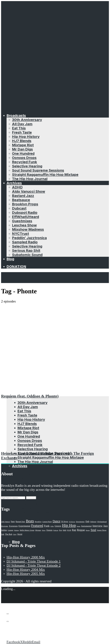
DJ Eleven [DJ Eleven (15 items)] (72, 522)
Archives (14, 183)
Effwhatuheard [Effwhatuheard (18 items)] (102, 522)
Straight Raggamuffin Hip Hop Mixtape (45, 175)
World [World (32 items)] (20, 534)
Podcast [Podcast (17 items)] (56, 530)
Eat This (19, 128)
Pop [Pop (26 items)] (60, 530)
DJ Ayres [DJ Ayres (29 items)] (65, 522)
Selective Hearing (27, 166)
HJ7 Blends (22, 141)
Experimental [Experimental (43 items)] (24, 526)
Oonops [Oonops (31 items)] (49, 530)
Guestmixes (22, 221)
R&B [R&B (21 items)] (65, 530)
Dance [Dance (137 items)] (56, 521)
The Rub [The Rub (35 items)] (9, 534)
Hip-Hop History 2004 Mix (26, 570)
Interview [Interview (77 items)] (98, 526)
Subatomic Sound (27, 255)
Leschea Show (24, 225)
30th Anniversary (27, 120)
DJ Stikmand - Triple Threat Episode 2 (34, 565)
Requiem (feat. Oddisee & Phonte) (30, 396)
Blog (10, 259)
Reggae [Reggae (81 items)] (81, 530)
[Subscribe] (8, 614)
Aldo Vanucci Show (29, 191)
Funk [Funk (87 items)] (47, 526)
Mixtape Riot (23, 145)
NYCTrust (20, 234)
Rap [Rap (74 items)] (74, 530)
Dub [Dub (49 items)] (87, 521)
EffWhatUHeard (25, 217)
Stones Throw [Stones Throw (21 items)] (102, 530)
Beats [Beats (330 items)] (30, 521)
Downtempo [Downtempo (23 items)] (80, 522)
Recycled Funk (24, 162)
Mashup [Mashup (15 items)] (16, 530)
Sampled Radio (25, 242)
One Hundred (23, 153)
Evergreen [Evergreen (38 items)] (13, 526)
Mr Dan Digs (22, 149)
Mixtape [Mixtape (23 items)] (38, 530)
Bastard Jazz (23, 196)
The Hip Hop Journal (30, 179)
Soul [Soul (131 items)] (93, 530)
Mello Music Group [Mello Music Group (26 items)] (27, 530)
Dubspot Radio (25, 212)
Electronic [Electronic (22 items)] (5, 526)
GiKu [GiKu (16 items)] (52, 526)
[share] (8, 621)
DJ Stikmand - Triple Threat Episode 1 (34, 561)
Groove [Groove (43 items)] (58, 526)
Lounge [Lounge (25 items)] (10, 530)
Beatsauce (21, 200)
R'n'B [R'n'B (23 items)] (69, 530)
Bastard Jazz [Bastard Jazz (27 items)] (20, 522)
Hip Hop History (26, 137)
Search (31, 498)
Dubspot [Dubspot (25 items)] (93, 522)
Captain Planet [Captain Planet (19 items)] (47, 522)
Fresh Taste (22, 132)
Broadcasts (16, 115)
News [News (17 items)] (44, 530)
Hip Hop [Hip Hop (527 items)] (69, 525)
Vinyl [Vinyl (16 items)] (15, 534)
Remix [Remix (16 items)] (88, 530)
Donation (16, 266)
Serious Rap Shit (26, 250)
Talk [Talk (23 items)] (3, 534)
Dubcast (19, 208)
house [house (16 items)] (79, 526)
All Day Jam (22, 124)
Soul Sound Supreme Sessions (38, 170)
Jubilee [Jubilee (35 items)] (4, 530)
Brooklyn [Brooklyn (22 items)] (38, 522)
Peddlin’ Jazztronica (29, 238)
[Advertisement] (55, 324)
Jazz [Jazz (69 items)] (106, 526)
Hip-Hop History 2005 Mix (26, 574)
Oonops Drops (24, 158)
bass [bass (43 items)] (13, 521)
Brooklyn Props (25, 204)
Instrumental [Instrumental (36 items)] (86, 526)
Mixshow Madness (28, 229)
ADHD (17, 187)
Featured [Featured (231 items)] (37, 526)
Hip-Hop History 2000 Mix (26, 557)
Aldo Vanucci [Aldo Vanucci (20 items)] (6, 522)
